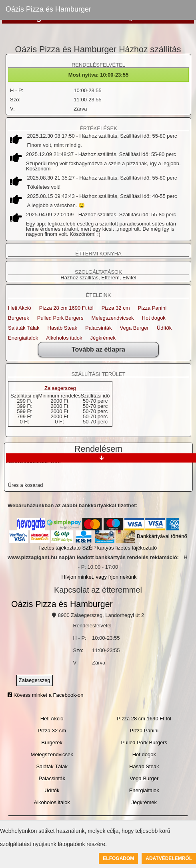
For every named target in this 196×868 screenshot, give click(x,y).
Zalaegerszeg (60, 388)
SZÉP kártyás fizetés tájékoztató (119, 548)
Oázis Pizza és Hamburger (48, 9)
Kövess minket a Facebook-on (45, 695)
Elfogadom (118, 858)
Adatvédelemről (169, 858)
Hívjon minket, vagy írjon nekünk (99, 577)
